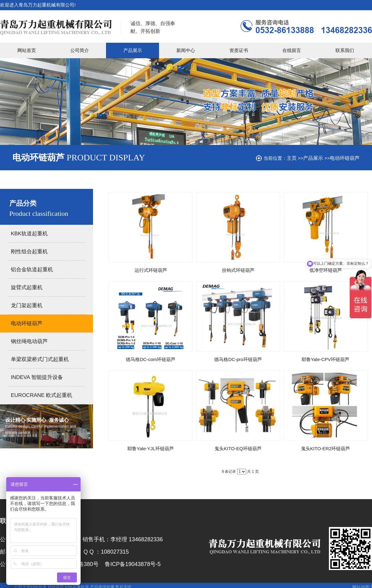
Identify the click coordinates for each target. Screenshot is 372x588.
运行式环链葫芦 (151, 270)
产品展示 (313, 158)
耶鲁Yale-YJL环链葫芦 (151, 449)
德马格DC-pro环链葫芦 (238, 359)
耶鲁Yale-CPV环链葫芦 (326, 359)
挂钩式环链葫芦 (238, 270)
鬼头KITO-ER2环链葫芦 (326, 449)
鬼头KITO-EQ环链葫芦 (238, 449)
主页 (292, 158)
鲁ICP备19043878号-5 (133, 564)
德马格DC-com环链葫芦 (151, 359)
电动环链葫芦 (345, 158)
